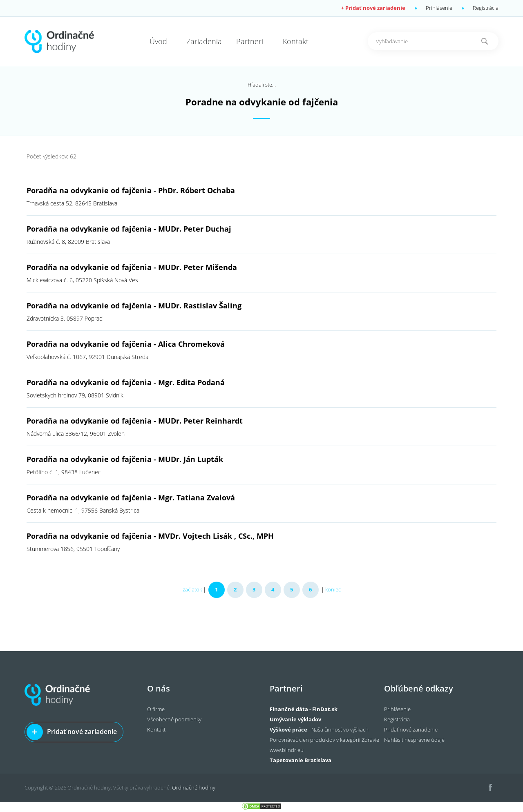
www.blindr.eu (287, 750)
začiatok (192, 589)
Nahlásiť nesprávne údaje (414, 740)
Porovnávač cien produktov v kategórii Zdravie (324, 740)
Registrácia (486, 8)
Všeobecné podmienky (174, 719)
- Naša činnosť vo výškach (319, 729)
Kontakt (156, 729)
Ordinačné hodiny (194, 787)
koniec (333, 589)
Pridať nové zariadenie (82, 732)
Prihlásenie (439, 8)
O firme (156, 709)
